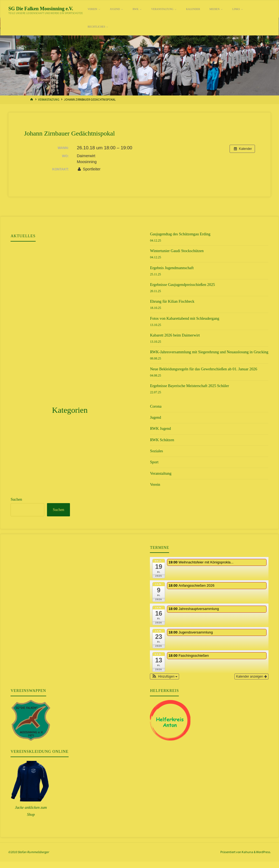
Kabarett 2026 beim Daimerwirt (175, 335)
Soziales (156, 451)
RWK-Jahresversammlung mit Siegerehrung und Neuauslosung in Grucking (209, 352)
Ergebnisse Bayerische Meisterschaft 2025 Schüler (189, 386)
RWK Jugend (160, 428)
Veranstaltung (49, 100)
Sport (154, 462)
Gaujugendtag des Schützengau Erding (180, 234)
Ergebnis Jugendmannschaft (172, 268)
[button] (164, 676)
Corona (156, 406)
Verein (155, 484)
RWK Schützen (162, 440)
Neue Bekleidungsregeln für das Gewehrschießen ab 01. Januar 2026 (204, 369)
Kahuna (247, 852)
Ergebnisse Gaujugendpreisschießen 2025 (182, 285)
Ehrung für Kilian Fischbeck (172, 301)
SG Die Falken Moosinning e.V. (41, 8)
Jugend (155, 417)
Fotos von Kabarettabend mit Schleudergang (184, 318)
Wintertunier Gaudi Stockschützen (177, 251)
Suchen (16, 499)
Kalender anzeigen (251, 676)
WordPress (263, 852)
